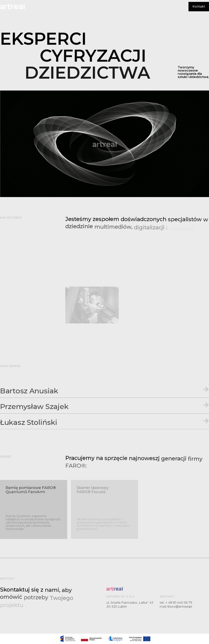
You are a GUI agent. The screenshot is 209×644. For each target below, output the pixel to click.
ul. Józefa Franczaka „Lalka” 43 (130, 603)
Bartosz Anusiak (29, 409)
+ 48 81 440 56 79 (179, 603)
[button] (104, 410)
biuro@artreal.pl (180, 607)
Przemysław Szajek (34, 425)
